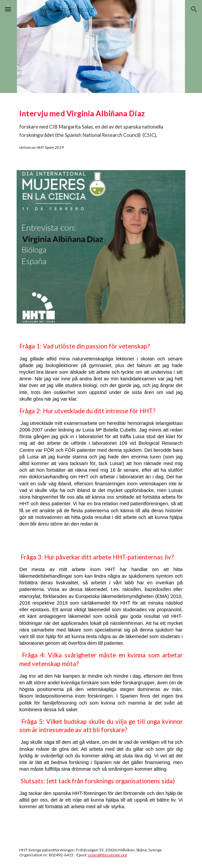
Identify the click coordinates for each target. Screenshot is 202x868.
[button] (8, 9)
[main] (101, 128)
